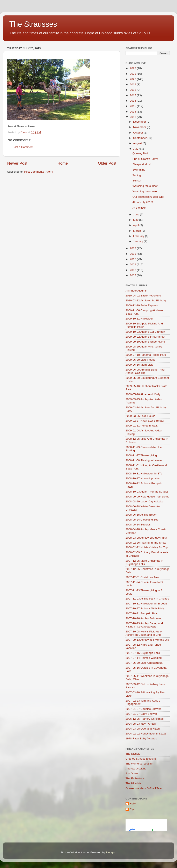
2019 (133, 84)
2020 (133, 79)
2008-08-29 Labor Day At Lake (144, 501)
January (139, 241)
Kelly (133, 804)
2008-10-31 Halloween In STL (144, 474)
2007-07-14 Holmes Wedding (144, 658)
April (136, 225)
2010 (133, 259)
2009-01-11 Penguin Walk (142, 426)
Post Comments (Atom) (39, 172)
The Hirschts (133, 783)
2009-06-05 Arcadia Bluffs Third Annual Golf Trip (145, 371)
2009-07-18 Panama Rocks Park (146, 355)
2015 (133, 106)
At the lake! (140, 208)
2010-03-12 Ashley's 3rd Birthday (146, 300)
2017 (133, 95)
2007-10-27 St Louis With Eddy (145, 608)
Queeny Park (141, 153)
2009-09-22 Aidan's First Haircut (145, 337)
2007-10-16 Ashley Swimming (144, 618)
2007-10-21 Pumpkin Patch (142, 613)
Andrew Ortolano (136, 769)
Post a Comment (23, 147)
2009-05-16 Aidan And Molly (143, 394)
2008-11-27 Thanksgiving (141, 455)
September (140, 138)
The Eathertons (135, 778)
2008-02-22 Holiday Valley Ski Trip (147, 547)
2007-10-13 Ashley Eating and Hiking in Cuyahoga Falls (144, 625)
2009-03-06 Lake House (140, 416)
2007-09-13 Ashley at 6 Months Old (147, 640)
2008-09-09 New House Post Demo (147, 497)
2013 (133, 117)
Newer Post (17, 163)
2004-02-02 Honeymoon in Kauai (146, 734)
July (136, 149)
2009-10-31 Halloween (140, 319)
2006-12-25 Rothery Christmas (145, 719)
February (139, 236)
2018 (133, 90)
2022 (133, 68)
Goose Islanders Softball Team (144, 788)
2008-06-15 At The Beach (141, 515)
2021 (133, 74)
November (140, 127)
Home (63, 163)
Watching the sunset (145, 186)
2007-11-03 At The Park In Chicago (147, 599)
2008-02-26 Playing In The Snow (146, 543)
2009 (133, 264)
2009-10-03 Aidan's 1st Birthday (145, 332)
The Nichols (133, 754)
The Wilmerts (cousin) (139, 764)
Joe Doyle (132, 773)
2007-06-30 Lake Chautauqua (144, 663)
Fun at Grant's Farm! (145, 159)
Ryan (133, 809)
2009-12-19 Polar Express (142, 305)
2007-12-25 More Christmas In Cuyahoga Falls (144, 562)
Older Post (107, 163)
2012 (133, 248)
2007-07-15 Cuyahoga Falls (143, 653)
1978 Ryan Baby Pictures (141, 738)
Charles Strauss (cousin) (141, 759)
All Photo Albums (136, 291)
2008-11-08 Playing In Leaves (144, 460)
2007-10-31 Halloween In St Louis (146, 604)
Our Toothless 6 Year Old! (148, 197)
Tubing (137, 175)
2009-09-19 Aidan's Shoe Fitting (145, 342)
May (136, 220)
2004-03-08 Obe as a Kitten (143, 729)
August (138, 143)
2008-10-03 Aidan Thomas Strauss (147, 492)
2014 (133, 112)
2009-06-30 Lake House (140, 360)
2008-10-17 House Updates (143, 478)
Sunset (137, 181)
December (140, 122)
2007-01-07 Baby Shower (141, 714)
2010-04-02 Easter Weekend (143, 296)
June (137, 214)
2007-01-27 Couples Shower (143, 709)
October (139, 133)
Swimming (139, 170)
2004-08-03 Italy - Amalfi (141, 724)
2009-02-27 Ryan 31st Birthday (145, 421)
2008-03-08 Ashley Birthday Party (146, 538)
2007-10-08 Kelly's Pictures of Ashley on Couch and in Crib (144, 633)
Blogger (111, 852)
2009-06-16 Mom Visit (139, 365)
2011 (133, 254)
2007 (133, 275)
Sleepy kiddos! (142, 164)
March (137, 231)
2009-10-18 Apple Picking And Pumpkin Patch (144, 325)
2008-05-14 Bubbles (138, 525)
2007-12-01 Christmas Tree (142, 577)
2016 (133, 101)
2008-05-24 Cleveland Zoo (142, 520)
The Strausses (33, 24)
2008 (133, 270)
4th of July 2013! (143, 202)
